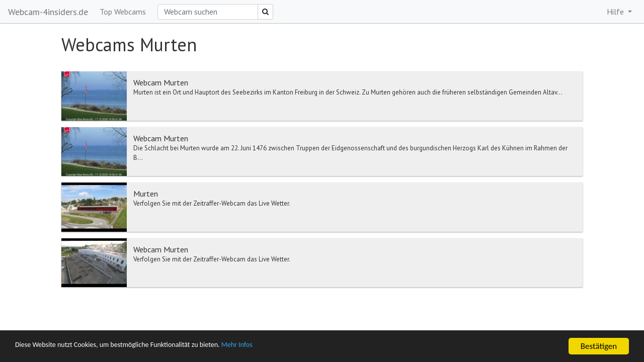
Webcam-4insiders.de (48, 12)
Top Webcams (123, 12)
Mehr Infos (285, 347)
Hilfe (616, 12)
